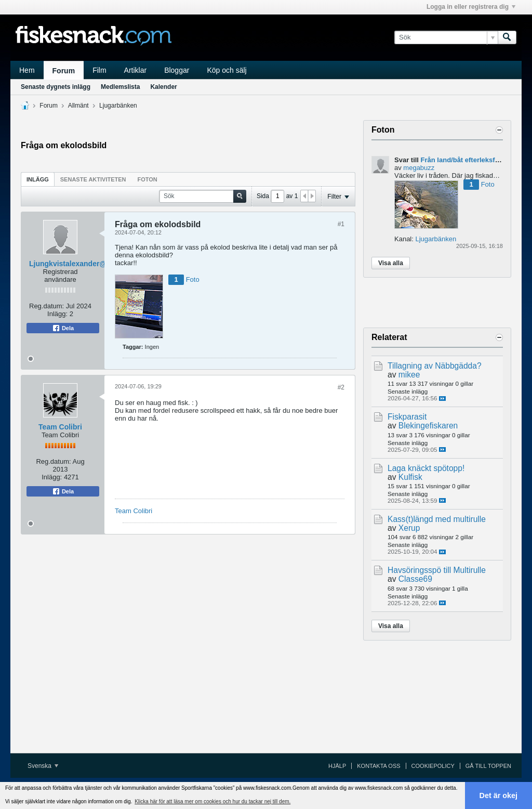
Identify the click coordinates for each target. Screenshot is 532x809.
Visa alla (391, 263)
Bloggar (177, 70)
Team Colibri (60, 427)
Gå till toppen (488, 766)
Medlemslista (120, 87)
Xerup (409, 528)
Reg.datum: (46, 306)
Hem (27, 70)
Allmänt (78, 106)
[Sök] (446, 37)
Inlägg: (57, 314)
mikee (409, 375)
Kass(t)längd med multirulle (437, 519)
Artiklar (136, 70)
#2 (341, 387)
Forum (64, 71)
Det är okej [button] (499, 795)
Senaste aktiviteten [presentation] (93, 179)
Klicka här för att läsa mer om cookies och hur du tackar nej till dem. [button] (212, 801)
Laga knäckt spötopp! (426, 468)
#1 (341, 224)
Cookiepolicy (433, 766)
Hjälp (337, 766)
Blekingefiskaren (428, 426)
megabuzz (419, 168)
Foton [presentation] (148, 179)
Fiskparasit (407, 417)
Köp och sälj (227, 70)
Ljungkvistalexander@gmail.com (86, 264)
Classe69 (415, 579)
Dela (63, 328)
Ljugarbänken (118, 106)
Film (99, 70)
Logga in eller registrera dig (471, 7)
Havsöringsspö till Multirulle (437, 570)
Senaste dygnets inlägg (56, 87)
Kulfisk (410, 477)
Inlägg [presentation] (38, 179)
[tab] (38, 179)
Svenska (43, 766)
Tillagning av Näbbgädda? (435, 366)
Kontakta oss (378, 766)
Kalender (163, 87)
